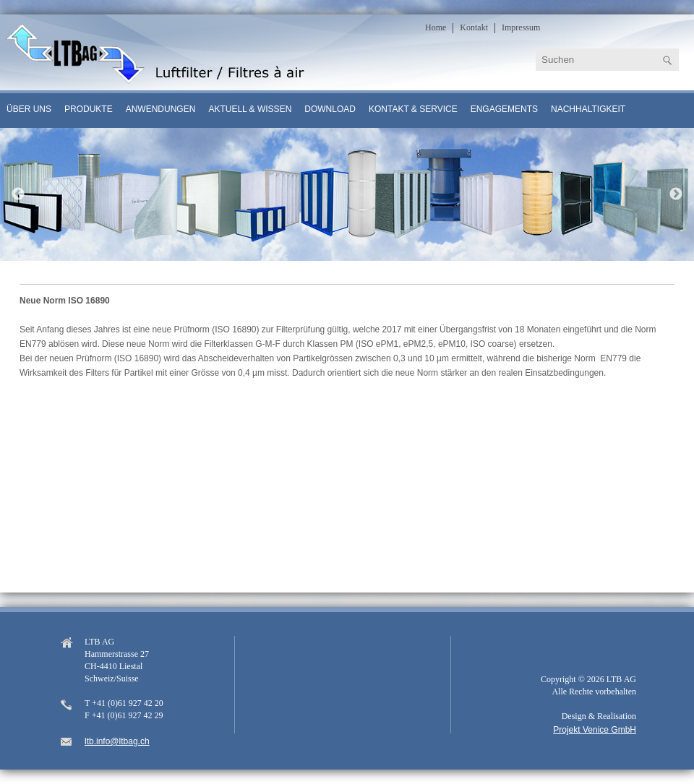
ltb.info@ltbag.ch (117, 741)
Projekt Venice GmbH (595, 730)
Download (330, 109)
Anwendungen (161, 109)
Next (676, 194)
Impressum (521, 27)
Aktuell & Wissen (250, 109)
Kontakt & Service (413, 109)
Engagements (504, 109)
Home (436, 27)
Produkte (89, 109)
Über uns (29, 109)
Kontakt (474, 27)
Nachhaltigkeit (588, 109)
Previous (18, 194)
